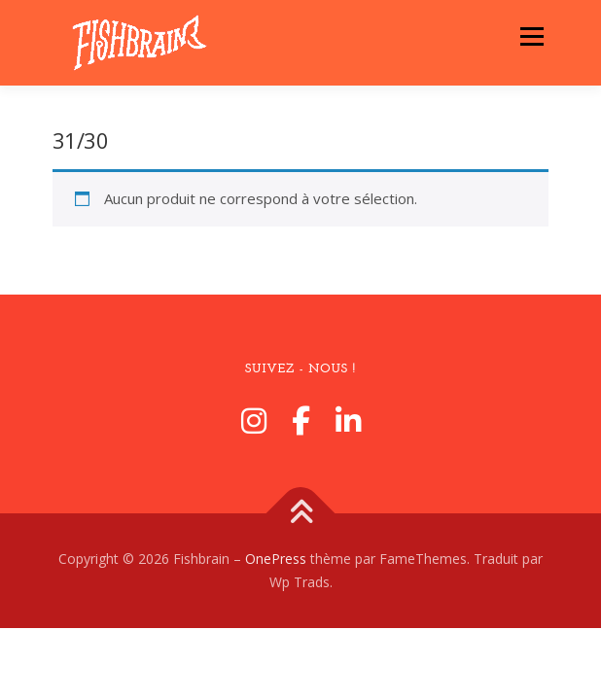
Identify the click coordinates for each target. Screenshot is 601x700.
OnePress (276, 559)
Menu (531, 36)
